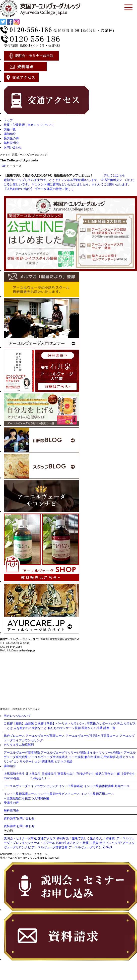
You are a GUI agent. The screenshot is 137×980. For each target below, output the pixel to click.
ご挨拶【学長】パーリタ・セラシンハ (60, 723)
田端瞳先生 (49, 774)
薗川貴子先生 (126, 774)
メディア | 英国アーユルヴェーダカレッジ (24, 155)
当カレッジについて (17, 716)
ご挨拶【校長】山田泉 (19, 723)
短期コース (122, 786)
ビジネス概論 (63, 762)
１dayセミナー (40, 778)
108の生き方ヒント (69, 843)
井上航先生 (33, 774)
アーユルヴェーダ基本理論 (22, 753)
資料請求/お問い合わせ (19, 818)
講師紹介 (10, 134)
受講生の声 (11, 138)
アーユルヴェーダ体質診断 (50, 847)
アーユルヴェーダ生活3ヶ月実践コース (92, 736)
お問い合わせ (13, 147)
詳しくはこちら (109, 175)
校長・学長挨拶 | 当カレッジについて (29, 125)
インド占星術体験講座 (99, 786)
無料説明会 (11, 143)
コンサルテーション (27, 762)
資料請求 (10, 826)
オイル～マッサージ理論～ (105, 753)
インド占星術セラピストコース (59, 794)
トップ (8, 120)
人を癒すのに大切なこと (30, 728)
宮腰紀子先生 (85, 774)
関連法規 (48, 762)
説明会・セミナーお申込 (20, 838)
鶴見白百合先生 (106, 774)
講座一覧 (10, 129)
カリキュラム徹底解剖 (19, 745)
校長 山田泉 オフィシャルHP (102, 843)
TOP (3, 166)
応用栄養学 (108, 757)
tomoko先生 (12, 778)
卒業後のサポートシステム (105, 723)
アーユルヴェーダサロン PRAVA (91, 847)
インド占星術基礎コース (20, 794)
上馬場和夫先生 (14, 774)
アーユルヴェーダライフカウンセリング (31, 786)
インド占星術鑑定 (71, 786)
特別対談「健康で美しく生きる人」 (81, 838)
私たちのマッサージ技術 (64, 728)
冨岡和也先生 (66, 774)
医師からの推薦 (92, 728)
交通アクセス (47, 838)
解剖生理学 (92, 757)
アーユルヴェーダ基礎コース (45, 736)
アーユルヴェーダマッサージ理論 (63, 753)
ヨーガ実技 (76, 757)
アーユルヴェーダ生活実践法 (48, 757)
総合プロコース (14, 736)
